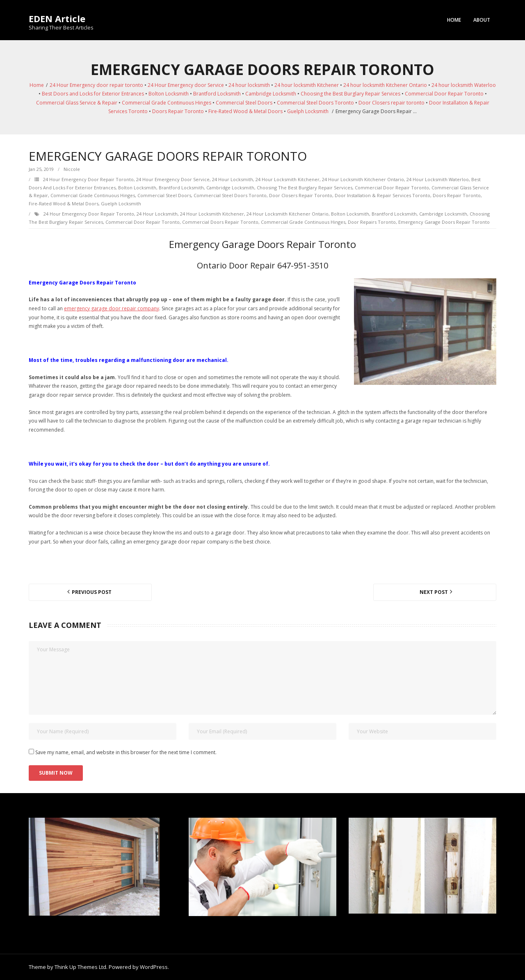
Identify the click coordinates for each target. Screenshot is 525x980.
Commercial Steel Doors (244, 103)
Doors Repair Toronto (178, 111)
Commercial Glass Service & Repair (77, 103)
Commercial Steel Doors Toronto (315, 103)
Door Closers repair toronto (391, 103)
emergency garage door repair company (112, 308)
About (482, 20)
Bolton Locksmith (169, 94)
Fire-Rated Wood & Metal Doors (245, 111)
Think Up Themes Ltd (80, 967)
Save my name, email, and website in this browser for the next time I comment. (126, 752)
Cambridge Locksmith (271, 94)
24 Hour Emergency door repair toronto (96, 85)
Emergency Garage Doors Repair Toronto (444, 222)
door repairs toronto (372, 222)
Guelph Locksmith (308, 111)
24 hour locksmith (249, 85)
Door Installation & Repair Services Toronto (382, 195)
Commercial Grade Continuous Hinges (167, 103)
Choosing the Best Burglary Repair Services (350, 94)
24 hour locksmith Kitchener (307, 85)
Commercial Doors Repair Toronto (220, 222)
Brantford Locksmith (217, 94)
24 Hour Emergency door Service (186, 85)
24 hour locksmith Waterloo (464, 85)
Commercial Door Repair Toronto (444, 94)
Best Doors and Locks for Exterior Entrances (93, 94)
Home (454, 20)
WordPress (154, 967)
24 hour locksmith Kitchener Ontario (385, 85)
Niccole (72, 169)
